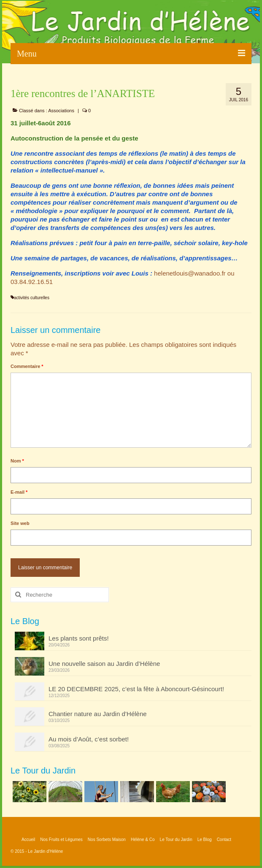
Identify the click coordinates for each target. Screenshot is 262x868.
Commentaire (27, 366)
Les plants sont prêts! (79, 638)
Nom (17, 461)
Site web (20, 523)
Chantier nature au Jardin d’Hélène (98, 714)
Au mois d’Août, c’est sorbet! (89, 739)
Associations (61, 111)
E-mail (19, 492)
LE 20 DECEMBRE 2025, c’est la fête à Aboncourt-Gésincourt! (136, 689)
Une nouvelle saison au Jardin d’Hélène (104, 664)
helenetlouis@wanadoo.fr (190, 273)
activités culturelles (32, 298)
